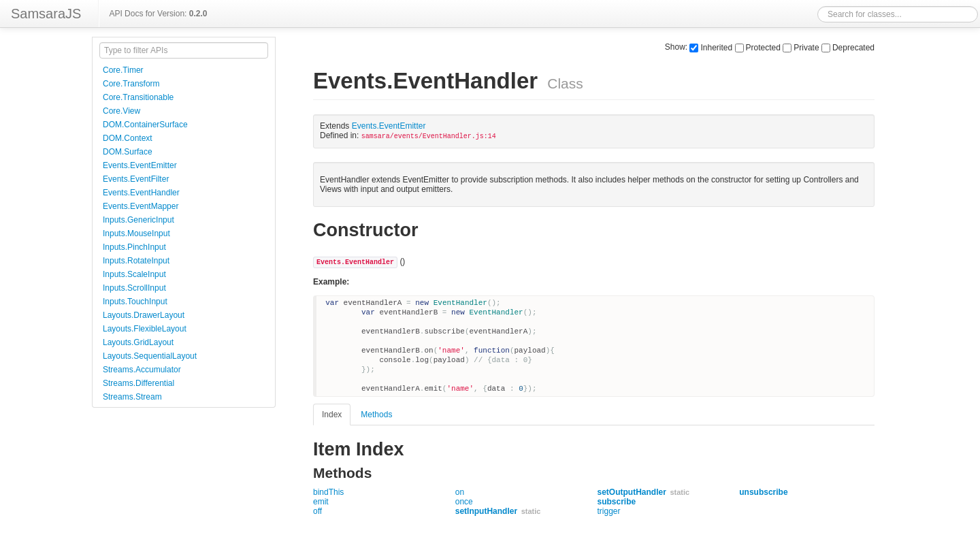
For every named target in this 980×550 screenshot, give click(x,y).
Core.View (121, 111)
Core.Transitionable (138, 97)
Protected (758, 48)
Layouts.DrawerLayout (144, 315)
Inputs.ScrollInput (134, 288)
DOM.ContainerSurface (145, 125)
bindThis (328, 492)
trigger (609, 511)
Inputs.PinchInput (134, 247)
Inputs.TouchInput (135, 302)
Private (801, 48)
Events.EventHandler (141, 193)
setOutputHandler (632, 492)
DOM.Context (128, 138)
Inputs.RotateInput (136, 261)
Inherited (711, 48)
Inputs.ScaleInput (134, 274)
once (464, 502)
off (317, 511)
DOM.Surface (128, 152)
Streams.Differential (138, 383)
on (460, 492)
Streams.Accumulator (142, 370)
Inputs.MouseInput (136, 233)
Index (332, 415)
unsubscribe (763, 492)
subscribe (617, 502)
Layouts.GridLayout (138, 342)
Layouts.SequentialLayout (150, 356)
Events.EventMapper (141, 206)
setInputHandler (486, 511)
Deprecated (848, 48)
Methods (376, 415)
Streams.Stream (132, 397)
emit (321, 502)
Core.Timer (123, 70)
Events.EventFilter (136, 179)
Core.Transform (131, 84)
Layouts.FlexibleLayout (145, 329)
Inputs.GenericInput (138, 220)
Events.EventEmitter (140, 165)
